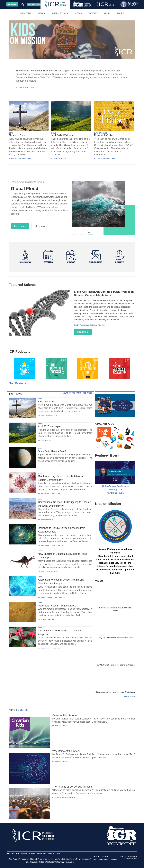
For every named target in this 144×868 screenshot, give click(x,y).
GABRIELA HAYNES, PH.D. (49, 571)
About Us (26, 13)
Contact (114, 859)
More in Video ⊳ (130, 697)
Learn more (20, 226)
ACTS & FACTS (75, 393)
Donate (12, 4)
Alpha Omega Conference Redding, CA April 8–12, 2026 (115, 490)
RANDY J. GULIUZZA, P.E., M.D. (65, 797)
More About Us (25, 88)
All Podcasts (17, 383)
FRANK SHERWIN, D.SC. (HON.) (51, 465)
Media (78, 13)
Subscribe (34, 5)
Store (120, 13)
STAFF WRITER (45, 440)
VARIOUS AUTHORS (62, 726)
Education (57, 853)
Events (93, 13)
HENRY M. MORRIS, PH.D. (49, 415)
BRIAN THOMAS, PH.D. (48, 619)
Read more (83, 332)
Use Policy (97, 856)
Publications (60, 13)
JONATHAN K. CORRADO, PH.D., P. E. (53, 494)
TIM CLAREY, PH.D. (47, 519)
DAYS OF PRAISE (101, 133)
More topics (41, 226)
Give (107, 13)
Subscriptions (104, 859)
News (41, 13)
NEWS (11, 133)
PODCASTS (88, 393)
